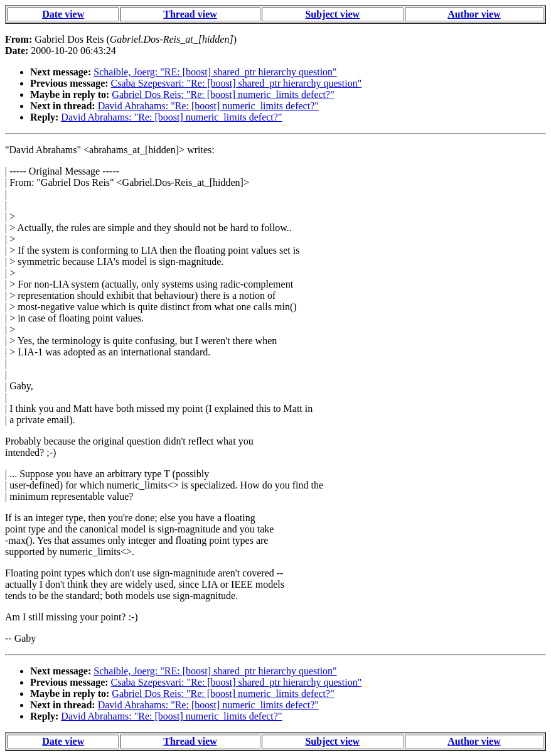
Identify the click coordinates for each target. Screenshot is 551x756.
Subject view (332, 14)
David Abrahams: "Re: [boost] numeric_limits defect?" (208, 106)
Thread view (190, 14)
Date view (63, 14)
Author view (474, 14)
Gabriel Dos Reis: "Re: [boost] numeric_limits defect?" (223, 94)
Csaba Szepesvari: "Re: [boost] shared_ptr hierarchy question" (237, 83)
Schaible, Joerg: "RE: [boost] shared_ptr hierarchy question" (215, 72)
